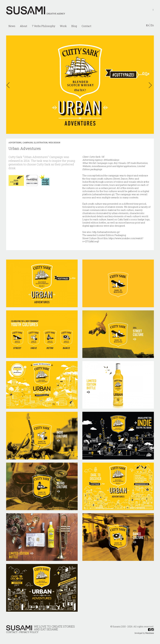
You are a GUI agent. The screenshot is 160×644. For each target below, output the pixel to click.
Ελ (147, 25)
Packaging (120, 235)
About (24, 26)
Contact (86, 26)
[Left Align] (153, 10)
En (152, 25)
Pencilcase (150, 633)
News (12, 26)
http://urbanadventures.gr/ (106, 232)
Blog (74, 26)
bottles (103, 223)
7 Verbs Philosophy (44, 26)
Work (63, 26)
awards (115, 197)
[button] (9, 85)
